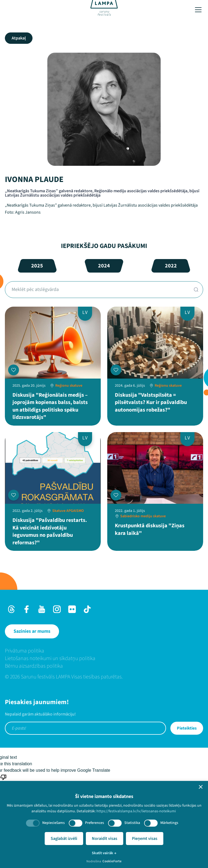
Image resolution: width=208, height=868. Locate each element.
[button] (201, 787)
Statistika (132, 823)
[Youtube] (42, 609)
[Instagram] (57, 609)
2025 (37, 266)
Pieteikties (187, 728)
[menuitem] (104, 651)
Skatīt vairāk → (104, 853)
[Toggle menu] (198, 10)
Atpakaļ (19, 38)
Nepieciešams (53, 823)
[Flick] (72, 609)
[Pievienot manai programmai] (14, 370)
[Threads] (11, 609)
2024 (104, 266)
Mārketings (169, 823)
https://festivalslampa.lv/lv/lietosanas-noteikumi (136, 811)
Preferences (95, 823)
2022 (171, 266)
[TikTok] (87, 609)
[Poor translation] (4, 780)
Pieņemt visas (145, 839)
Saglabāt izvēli (64, 839)
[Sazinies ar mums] (32, 631)
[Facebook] (27, 609)
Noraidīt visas (105, 839)
